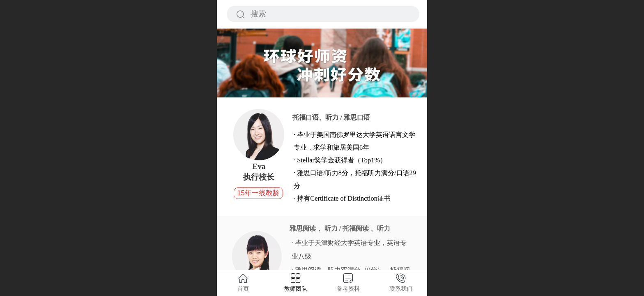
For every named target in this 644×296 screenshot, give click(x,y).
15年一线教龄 (258, 193)
